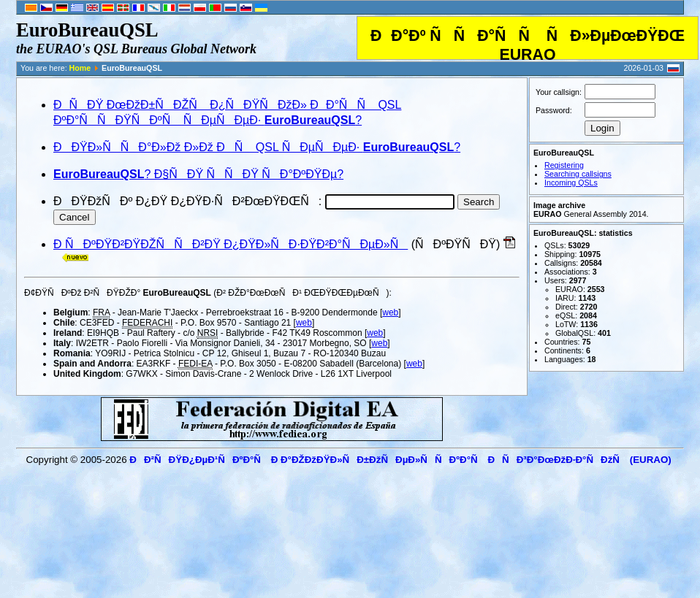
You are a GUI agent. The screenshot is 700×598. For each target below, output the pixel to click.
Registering (564, 165)
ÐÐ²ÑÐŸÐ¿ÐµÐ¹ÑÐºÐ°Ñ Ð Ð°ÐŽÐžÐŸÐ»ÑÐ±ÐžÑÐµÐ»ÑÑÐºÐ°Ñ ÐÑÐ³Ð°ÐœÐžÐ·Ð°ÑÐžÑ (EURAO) (400, 460)
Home (80, 68)
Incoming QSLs (571, 183)
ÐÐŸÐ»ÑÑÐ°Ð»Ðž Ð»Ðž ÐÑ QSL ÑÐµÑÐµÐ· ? (257, 147)
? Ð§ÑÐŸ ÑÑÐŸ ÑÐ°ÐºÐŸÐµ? (198, 174)
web (390, 313)
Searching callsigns (578, 174)
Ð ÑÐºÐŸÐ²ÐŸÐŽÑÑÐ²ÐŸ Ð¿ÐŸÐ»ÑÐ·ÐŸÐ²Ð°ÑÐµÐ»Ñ (231, 244)
